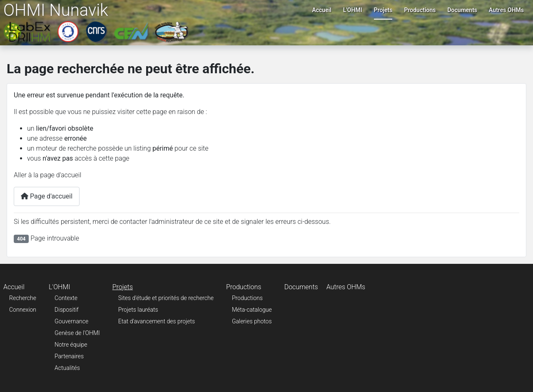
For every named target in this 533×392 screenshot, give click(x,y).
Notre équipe (71, 345)
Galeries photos (252, 321)
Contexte (66, 298)
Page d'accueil (47, 196)
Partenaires (69, 356)
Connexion (23, 310)
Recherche (23, 298)
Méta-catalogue (252, 310)
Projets (383, 10)
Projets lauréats (138, 310)
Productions (420, 10)
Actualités (67, 368)
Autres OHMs (506, 10)
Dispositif (67, 310)
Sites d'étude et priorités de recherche (166, 298)
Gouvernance (71, 321)
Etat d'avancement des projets (157, 321)
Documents (463, 10)
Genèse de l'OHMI (77, 333)
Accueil (322, 10)
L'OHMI (353, 10)
